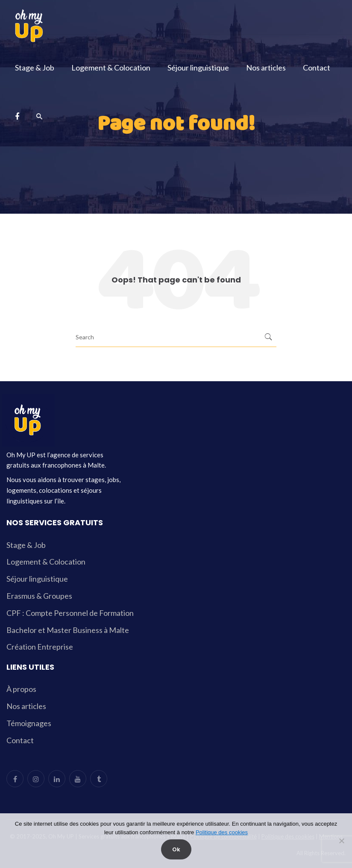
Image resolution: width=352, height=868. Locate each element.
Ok (176, 849)
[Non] (341, 841)
